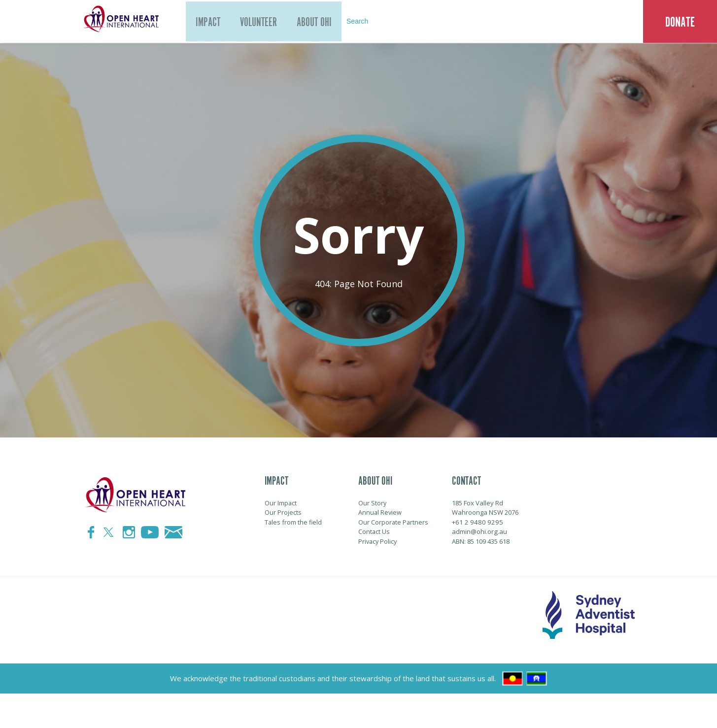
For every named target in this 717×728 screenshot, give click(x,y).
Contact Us (374, 531)
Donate (680, 22)
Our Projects (283, 512)
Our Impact (281, 503)
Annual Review (380, 512)
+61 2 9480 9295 (475, 522)
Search (376, 22)
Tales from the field (294, 522)
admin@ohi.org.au (479, 531)
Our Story (373, 503)
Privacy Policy (378, 541)
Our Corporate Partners (394, 522)
